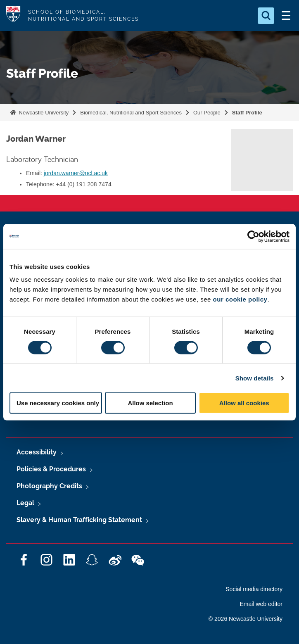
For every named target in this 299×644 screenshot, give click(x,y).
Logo (13, 15)
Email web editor (261, 604)
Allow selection (150, 403)
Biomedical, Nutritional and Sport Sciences (131, 113)
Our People (207, 113)
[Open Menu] (286, 16)
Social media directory (254, 589)
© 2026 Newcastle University (246, 619)
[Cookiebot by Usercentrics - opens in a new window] (253, 236)
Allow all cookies (244, 403)
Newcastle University (43, 113)
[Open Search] (266, 16)
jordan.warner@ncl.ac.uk (76, 173)
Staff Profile (247, 113)
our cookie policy (240, 299)
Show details (255, 378)
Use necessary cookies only (58, 403)
